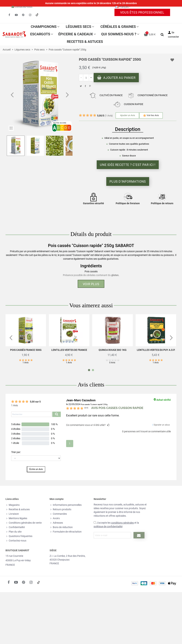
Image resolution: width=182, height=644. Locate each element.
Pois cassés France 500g (26, 350)
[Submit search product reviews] (57, 414)
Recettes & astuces (85, 42)
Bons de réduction (61, 527)
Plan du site (14, 532)
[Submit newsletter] (139, 535)
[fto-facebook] (9, 15)
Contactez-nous (24, 7)
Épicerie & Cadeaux (76, 34)
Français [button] (123, 7)
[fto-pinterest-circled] (23, 15)
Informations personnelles (66, 505)
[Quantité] (86, 78)
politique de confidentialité (108, 526)
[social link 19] (37, 15)
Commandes (58, 514)
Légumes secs (78, 27)
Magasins (13, 505)
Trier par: (16, 452)
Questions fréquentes (19, 536)
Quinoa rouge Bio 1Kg (113, 350)
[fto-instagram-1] (30, 15)
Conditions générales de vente (24, 523)
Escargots (40, 34)
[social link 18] (38, 582)
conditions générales (122, 523)
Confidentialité (15, 527)
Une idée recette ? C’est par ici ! (128, 165)
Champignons (44, 27)
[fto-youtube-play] (16, 15)
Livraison (12, 514)
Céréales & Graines (118, 27)
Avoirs (55, 518)
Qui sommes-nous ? (119, 34)
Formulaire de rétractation (66, 532)
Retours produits (60, 509)
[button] (67, 95)
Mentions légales (16, 518)
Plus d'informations (128, 181)
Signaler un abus (161, 425)
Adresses (56, 523)
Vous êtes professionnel (142, 12)
